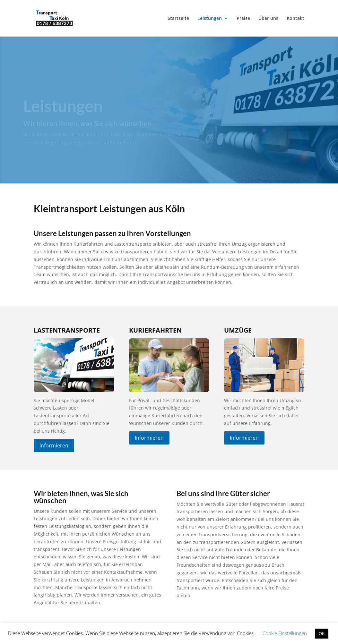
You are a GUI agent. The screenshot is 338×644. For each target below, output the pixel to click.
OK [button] (322, 633)
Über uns (268, 19)
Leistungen (210, 19)
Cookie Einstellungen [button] (285, 633)
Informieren (54, 445)
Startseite (178, 19)
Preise (243, 19)
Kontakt (295, 19)
